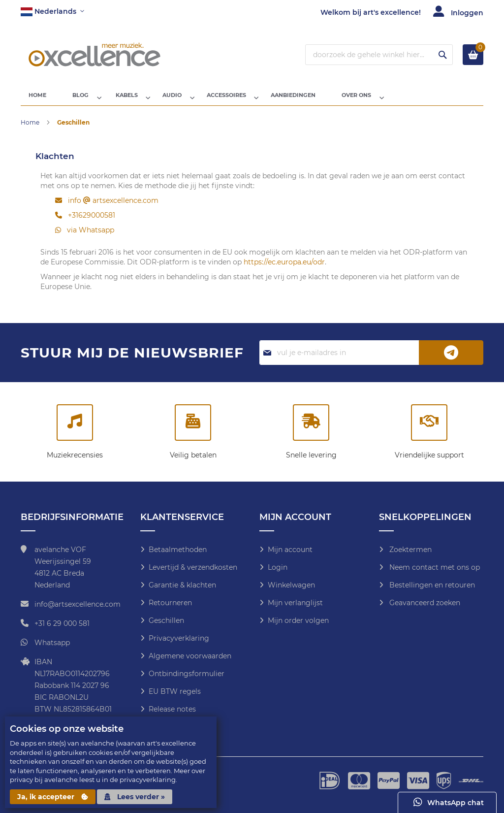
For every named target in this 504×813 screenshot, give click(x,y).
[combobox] (379, 55)
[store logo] (94, 55)
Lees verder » (135, 797)
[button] (52, 12)
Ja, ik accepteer (53, 797)
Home (31, 129)
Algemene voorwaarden (190, 656)
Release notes (172, 709)
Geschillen (166, 620)
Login (278, 567)
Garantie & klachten (182, 585)
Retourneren (170, 603)
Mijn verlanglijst (295, 603)
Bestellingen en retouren (431, 585)
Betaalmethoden (178, 550)
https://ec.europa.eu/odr (284, 269)
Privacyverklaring (179, 638)
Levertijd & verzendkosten (193, 567)
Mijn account (290, 550)
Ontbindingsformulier (187, 674)
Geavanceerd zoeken (424, 603)
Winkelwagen (291, 585)
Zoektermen (409, 550)
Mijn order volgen (298, 620)
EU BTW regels (175, 691)
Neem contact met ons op (434, 567)
